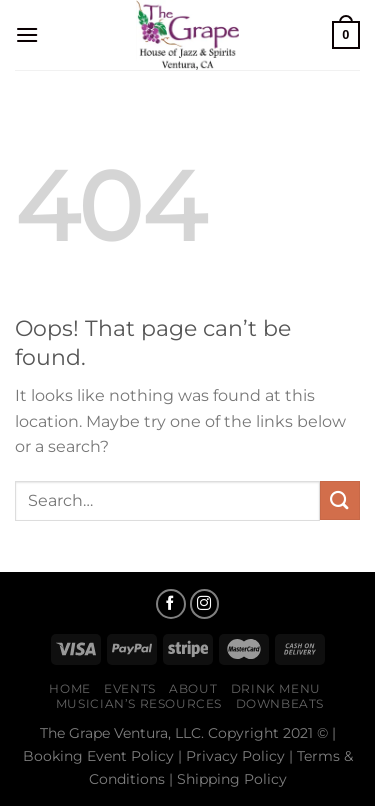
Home (69, 688)
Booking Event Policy (98, 756)
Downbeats (280, 703)
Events (130, 688)
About (193, 688)
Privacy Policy (235, 756)
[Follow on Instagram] (205, 604)
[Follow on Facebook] (171, 604)
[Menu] (27, 34)
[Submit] (340, 500)
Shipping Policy (232, 779)
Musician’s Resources (139, 703)
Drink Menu (276, 688)
